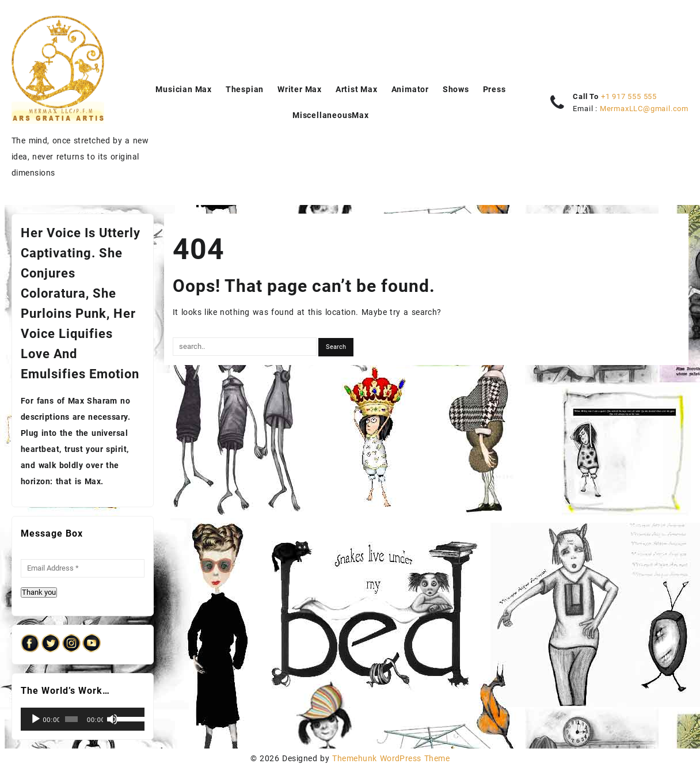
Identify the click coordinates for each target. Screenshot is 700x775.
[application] (83, 719)
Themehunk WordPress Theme (391, 758)
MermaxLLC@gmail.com (644, 109)
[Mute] (112, 719)
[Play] (36, 719)
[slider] (71, 719)
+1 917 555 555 (629, 96)
